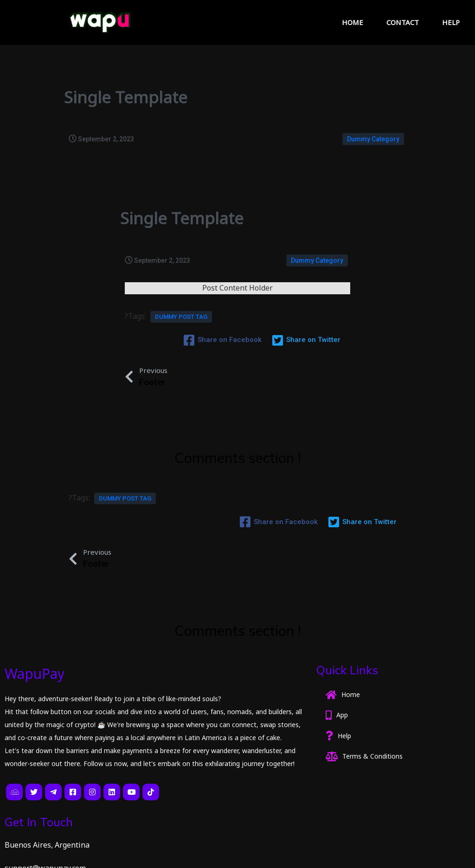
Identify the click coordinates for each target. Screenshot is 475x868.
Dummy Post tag (181, 326)
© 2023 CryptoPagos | (44, 855)
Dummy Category (373, 138)
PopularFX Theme (115, 855)
